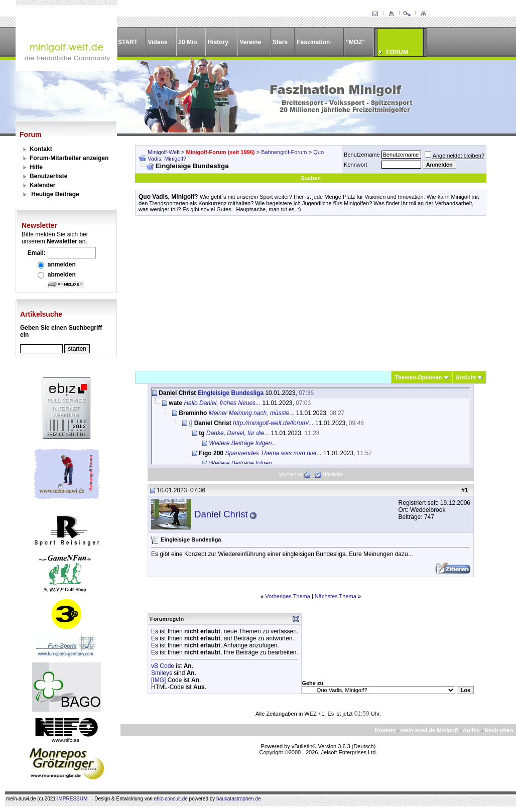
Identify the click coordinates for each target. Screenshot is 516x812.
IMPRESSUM (73, 799)
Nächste (332, 474)
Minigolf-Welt (163, 152)
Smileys (162, 673)
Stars (280, 42)
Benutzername (362, 155)
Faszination (313, 42)
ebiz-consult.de (171, 799)
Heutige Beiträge (55, 194)
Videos (157, 42)
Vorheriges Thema (288, 596)
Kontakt (41, 149)
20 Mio (187, 42)
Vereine (250, 42)
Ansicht (466, 377)
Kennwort (355, 165)
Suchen (311, 178)
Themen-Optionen (418, 377)
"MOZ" (355, 42)
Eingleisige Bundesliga (231, 393)
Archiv (471, 730)
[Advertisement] (311, 293)
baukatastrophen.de (238, 799)
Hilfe (36, 167)
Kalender (42, 185)
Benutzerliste (48, 176)
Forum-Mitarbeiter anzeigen (69, 158)
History (218, 42)
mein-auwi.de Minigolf (429, 730)
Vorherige (291, 474)
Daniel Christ (221, 514)
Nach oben (499, 730)
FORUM (397, 52)
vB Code (163, 666)
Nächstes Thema (336, 596)
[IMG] (158, 680)
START (128, 42)
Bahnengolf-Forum (284, 152)
